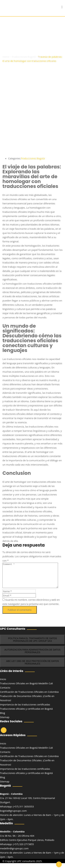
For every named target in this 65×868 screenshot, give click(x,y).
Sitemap (5, 722)
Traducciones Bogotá (33, 158)
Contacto (5, 692)
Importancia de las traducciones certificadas (25, 709)
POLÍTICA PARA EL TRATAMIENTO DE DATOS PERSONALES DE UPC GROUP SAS (33, 645)
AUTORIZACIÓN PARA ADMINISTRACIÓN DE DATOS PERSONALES (32, 656)
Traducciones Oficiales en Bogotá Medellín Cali (26, 688)
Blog (3, 718)
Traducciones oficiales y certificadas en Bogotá (26, 714)
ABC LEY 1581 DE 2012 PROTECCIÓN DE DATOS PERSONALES (33, 667)
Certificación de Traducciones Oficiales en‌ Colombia (29, 697)
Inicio (3, 684)
